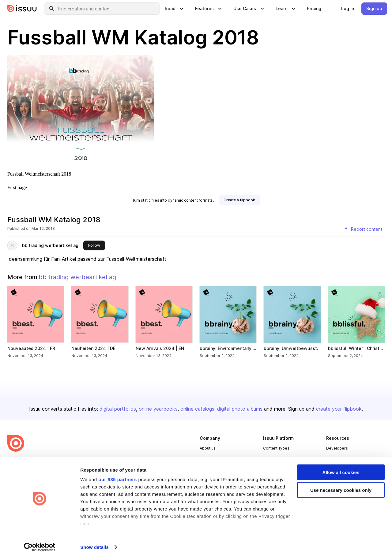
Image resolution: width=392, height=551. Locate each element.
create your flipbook (339, 409)
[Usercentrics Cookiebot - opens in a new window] (40, 539)
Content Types (276, 448)
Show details (94, 539)
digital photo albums (240, 409)
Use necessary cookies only (341, 482)
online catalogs (197, 409)
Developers (337, 448)
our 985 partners (118, 471)
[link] (314, 9)
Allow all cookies (341, 464)
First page (17, 187)
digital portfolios (118, 409)
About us (208, 448)
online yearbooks (158, 409)
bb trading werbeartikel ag (50, 245)
